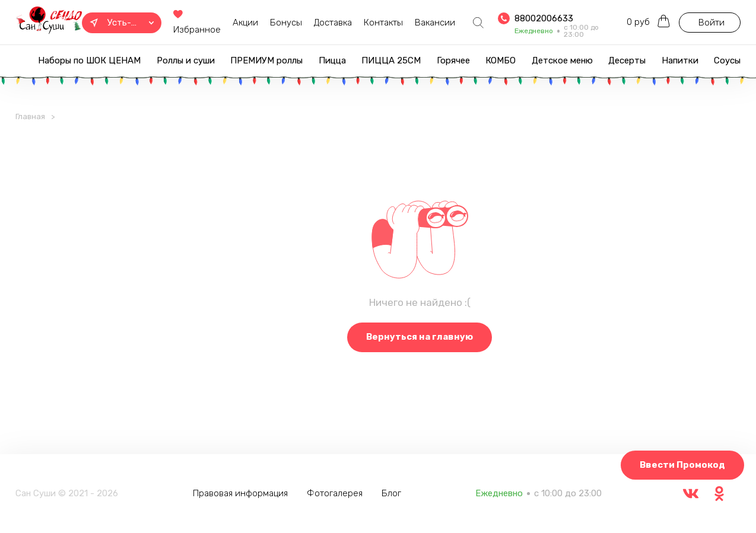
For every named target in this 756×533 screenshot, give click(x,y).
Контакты (383, 23)
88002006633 (544, 18)
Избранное (197, 23)
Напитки (680, 60)
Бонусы (286, 23)
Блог (391, 493)
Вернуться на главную (420, 337)
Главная (30, 117)
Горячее (453, 60)
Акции (245, 23)
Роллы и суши (186, 60)
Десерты (627, 60)
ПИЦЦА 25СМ (391, 60)
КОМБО (501, 60)
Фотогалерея (335, 493)
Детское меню (562, 60)
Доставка (333, 23)
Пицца (332, 60)
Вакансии (435, 23)
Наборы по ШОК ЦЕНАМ (89, 60)
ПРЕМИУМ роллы (266, 60)
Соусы (727, 60)
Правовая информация (240, 493)
